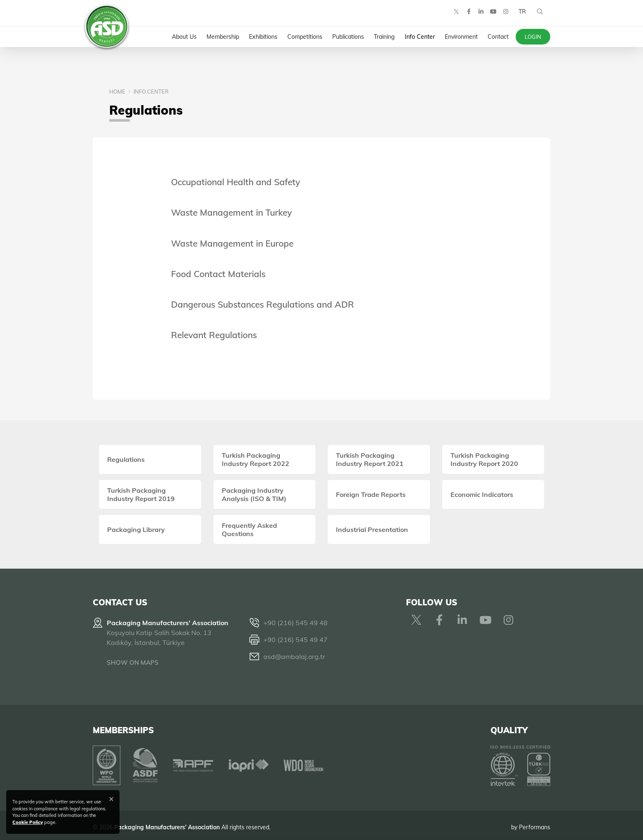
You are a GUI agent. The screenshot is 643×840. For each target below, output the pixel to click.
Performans (535, 823)
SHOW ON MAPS (133, 662)
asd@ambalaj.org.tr (294, 656)
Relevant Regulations (214, 335)
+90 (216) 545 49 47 (296, 640)
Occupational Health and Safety (236, 182)
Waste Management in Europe (232, 243)
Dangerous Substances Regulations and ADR (263, 304)
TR (521, 16)
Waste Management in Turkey (231, 212)
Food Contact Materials (218, 274)
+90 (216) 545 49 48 (296, 623)
